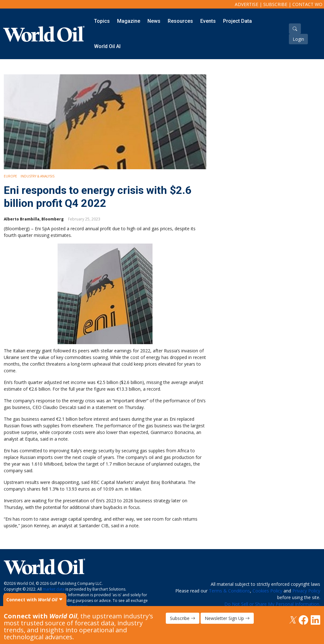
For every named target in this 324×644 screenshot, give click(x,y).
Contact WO (307, 4)
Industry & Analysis (37, 176)
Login (298, 39)
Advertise (246, 4)
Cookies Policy (267, 591)
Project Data (237, 21)
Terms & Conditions (229, 591)
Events (208, 21)
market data (54, 589)
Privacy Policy (306, 591)
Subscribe (275, 4)
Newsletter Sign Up (227, 618)
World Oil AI (107, 46)
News (154, 21)
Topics (102, 21)
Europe (10, 176)
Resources (180, 21)
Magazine (129, 21)
